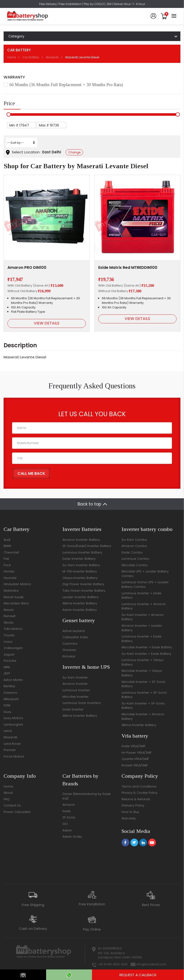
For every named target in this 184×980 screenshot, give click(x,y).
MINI (7, 667)
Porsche (10, 661)
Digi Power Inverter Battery (83, 584)
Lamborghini (13, 724)
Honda (9, 571)
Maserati (52, 57)
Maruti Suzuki (14, 597)
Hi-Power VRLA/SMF (137, 753)
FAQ (7, 799)
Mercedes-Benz (16, 603)
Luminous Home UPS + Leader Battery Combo (145, 584)
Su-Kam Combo (134, 540)
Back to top (89, 504)
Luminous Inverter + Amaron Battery (144, 606)
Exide (67, 811)
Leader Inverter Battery (80, 597)
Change (74, 152)
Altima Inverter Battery (80, 603)
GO (65, 824)
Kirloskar (69, 656)
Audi (7, 540)
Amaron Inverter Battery (81, 540)
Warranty (129, 818)
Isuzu (7, 712)
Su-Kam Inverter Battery (81, 565)
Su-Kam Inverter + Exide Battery (146, 654)
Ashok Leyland (74, 631)
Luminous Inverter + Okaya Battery (142, 662)
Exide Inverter (73, 709)
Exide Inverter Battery (79, 559)
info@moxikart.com (151, 964)
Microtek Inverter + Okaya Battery (142, 673)
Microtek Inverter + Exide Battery (147, 647)
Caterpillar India (75, 637)
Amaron (69, 805)
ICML (7, 705)
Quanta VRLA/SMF (135, 759)
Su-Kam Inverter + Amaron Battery (143, 617)
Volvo (8, 642)
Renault (9, 616)
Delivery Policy (133, 805)
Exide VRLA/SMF (133, 746)
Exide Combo (132, 552)
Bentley (9, 686)
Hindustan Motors (17, 584)
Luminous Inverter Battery (82, 552)
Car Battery (31, 57)
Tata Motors (13, 629)
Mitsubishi (11, 699)
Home (12, 57)
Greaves (69, 650)
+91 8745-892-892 (113, 964)
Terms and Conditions (139, 786)
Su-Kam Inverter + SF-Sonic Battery (143, 706)
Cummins (70, 644)
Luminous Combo (135, 559)
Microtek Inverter (76, 697)
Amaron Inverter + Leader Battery (142, 628)
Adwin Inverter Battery (80, 610)
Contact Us (12, 805)
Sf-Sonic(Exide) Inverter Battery (87, 546)
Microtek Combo (135, 565)
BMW (7, 546)
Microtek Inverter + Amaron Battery (143, 716)
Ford (7, 565)
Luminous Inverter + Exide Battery (141, 595)
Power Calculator (17, 812)
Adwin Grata (72, 837)
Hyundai (10, 578)
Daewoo (10, 693)
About (8, 793)
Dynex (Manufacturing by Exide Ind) (87, 796)
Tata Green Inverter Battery (84, 591)
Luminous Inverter (76, 690)
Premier (10, 750)
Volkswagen (13, 648)
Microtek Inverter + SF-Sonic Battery (144, 684)
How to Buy (130, 812)
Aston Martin (13, 680)
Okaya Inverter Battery (80, 578)
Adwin (67, 830)
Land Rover (12, 744)
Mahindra (11, 591)
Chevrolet (11, 552)
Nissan (9, 610)
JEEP (7, 673)
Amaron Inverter (75, 684)
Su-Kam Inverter (75, 677)
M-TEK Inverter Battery (80, 571)
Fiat (6, 559)
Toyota (9, 635)
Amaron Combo (134, 546)
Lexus (8, 731)
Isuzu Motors (13, 718)
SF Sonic (69, 817)
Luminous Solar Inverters (82, 703)
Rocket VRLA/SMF (135, 765)
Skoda (9, 622)
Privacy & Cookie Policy (140, 793)
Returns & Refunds (136, 799)
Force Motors (14, 756)
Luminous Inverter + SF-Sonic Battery (144, 695)
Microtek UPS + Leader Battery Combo (145, 574)
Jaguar (9, 654)
